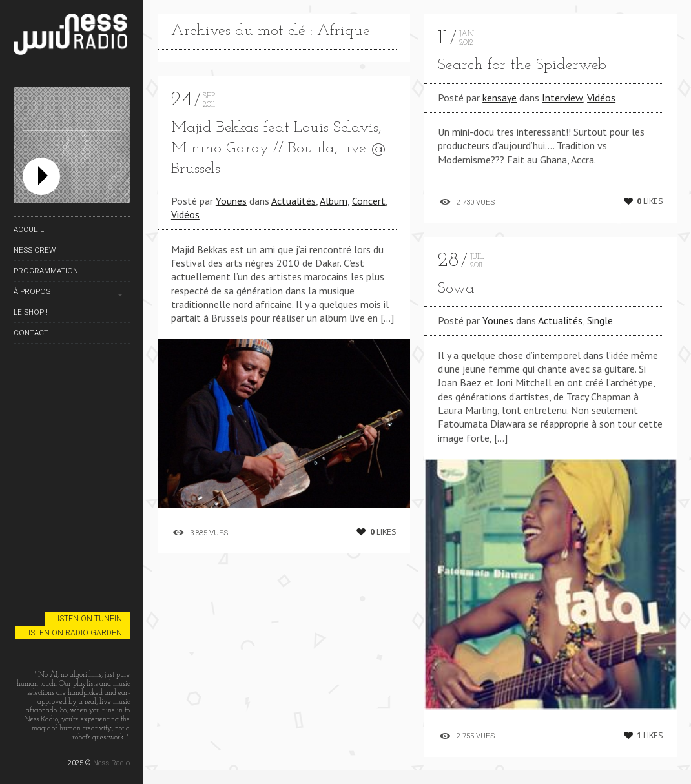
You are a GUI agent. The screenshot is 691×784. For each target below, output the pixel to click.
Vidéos (185, 214)
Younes (231, 201)
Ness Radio (111, 763)
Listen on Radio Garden (73, 633)
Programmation (46, 271)
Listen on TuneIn (88, 618)
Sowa (456, 289)
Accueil (29, 229)
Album (334, 201)
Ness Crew (35, 250)
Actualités (294, 201)
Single (600, 320)
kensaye (500, 98)
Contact (31, 333)
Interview (562, 98)
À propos (32, 291)
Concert (369, 201)
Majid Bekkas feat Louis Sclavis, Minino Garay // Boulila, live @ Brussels (279, 149)
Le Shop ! (31, 312)
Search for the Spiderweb (522, 65)
